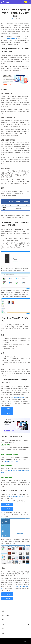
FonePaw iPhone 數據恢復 (17, 397)
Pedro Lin (13, 19)
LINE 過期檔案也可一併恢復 (11, 461)
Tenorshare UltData (12, 38)
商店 (25, 2)
